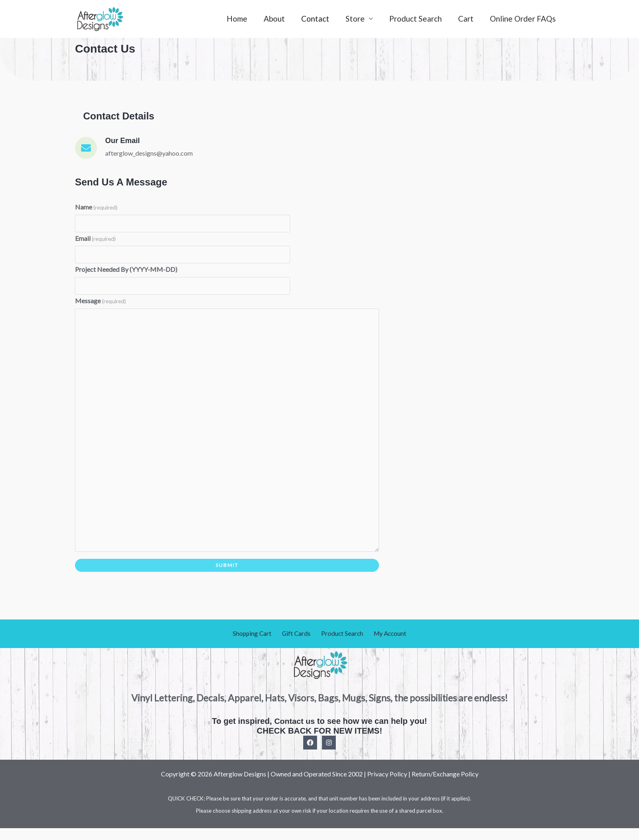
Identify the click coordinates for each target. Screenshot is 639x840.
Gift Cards (297, 645)
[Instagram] (329, 754)
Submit (227, 577)
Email (95, 239)
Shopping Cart (256, 645)
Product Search (418, 19)
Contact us (294, 732)
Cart (467, 19)
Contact (319, 19)
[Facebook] (310, 754)
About (279, 19)
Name (96, 207)
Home (242, 19)
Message (100, 303)
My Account (385, 645)
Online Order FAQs (523, 19)
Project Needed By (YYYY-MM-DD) (126, 271)
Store (358, 19)
